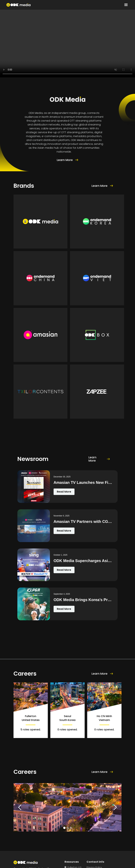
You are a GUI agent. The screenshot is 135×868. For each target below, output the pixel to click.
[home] (19, 5)
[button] (126, 5)
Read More (64, 492)
